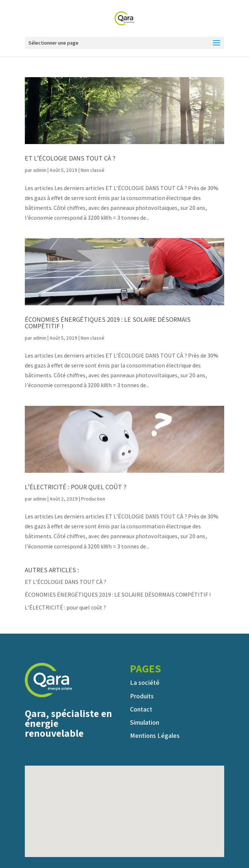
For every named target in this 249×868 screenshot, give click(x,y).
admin (40, 170)
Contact (141, 709)
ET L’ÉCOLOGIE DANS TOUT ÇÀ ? (70, 158)
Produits (142, 696)
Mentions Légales (155, 735)
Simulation (145, 722)
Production (93, 499)
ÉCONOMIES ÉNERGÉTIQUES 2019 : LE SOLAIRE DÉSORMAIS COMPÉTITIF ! (108, 323)
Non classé (93, 170)
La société (145, 682)
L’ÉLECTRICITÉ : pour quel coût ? (76, 487)
